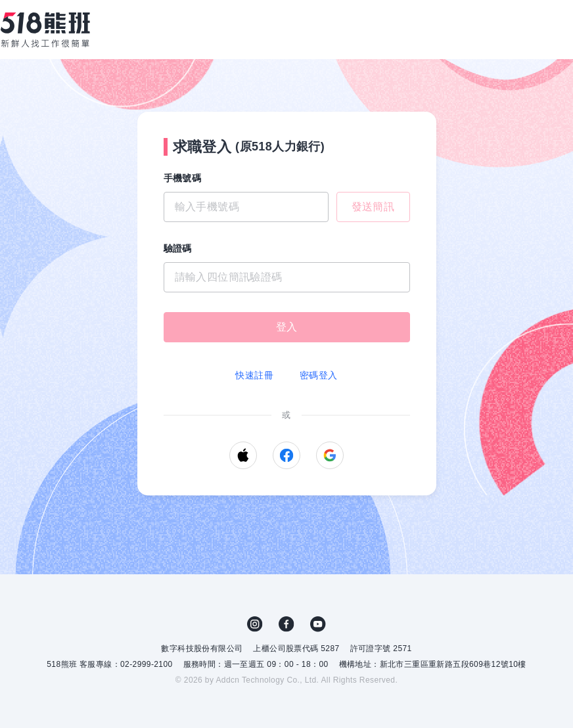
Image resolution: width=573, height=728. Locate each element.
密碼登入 (319, 375)
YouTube (318, 624)
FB (286, 624)
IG (255, 624)
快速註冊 (254, 375)
